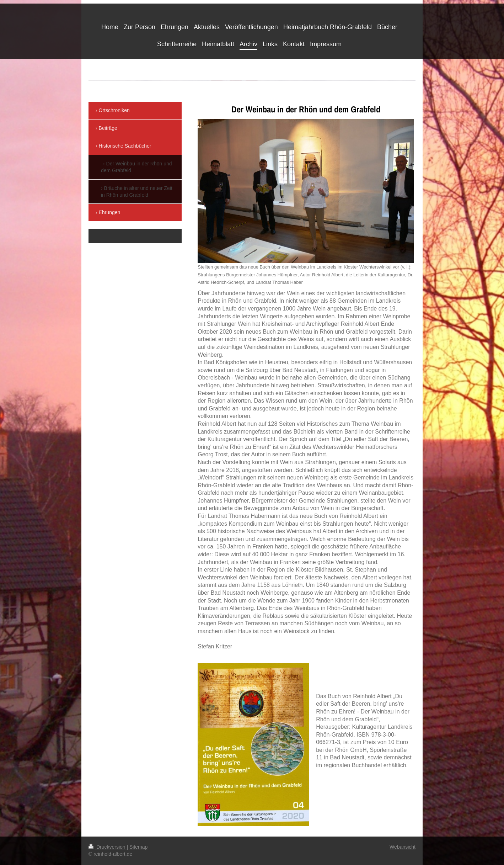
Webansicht (403, 847)
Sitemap (138, 847)
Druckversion (108, 847)
